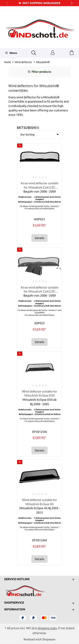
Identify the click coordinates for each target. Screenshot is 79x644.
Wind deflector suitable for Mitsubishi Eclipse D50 (39, 393)
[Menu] (11, 53)
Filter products (39, 72)
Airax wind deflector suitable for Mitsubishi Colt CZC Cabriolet (39, 185)
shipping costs (47, 628)
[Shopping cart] (72, 53)
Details (39, 238)
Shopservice (14, 603)
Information (15, 610)
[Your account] (53, 53)
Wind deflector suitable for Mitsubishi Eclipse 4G (39, 502)
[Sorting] (39, 135)
